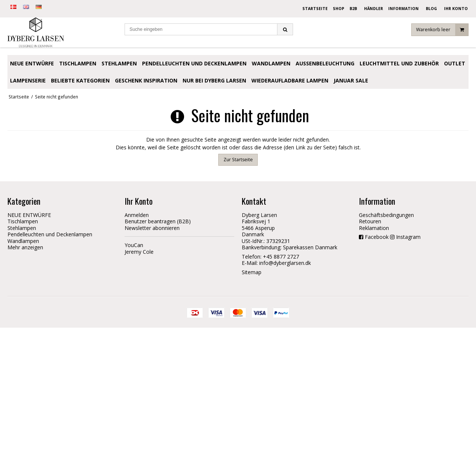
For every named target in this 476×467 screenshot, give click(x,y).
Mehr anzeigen (25, 247)
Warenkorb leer (442, 31)
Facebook (377, 237)
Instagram (408, 237)
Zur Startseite (238, 160)
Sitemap (252, 272)
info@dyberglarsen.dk (285, 263)
